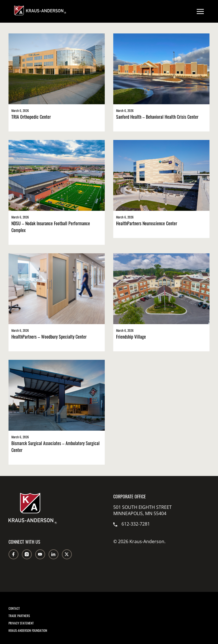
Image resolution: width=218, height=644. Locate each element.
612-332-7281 (132, 524)
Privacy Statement (21, 623)
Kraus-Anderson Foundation (28, 630)
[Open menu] (200, 11)
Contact (14, 608)
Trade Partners (19, 616)
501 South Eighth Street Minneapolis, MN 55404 (142, 510)
